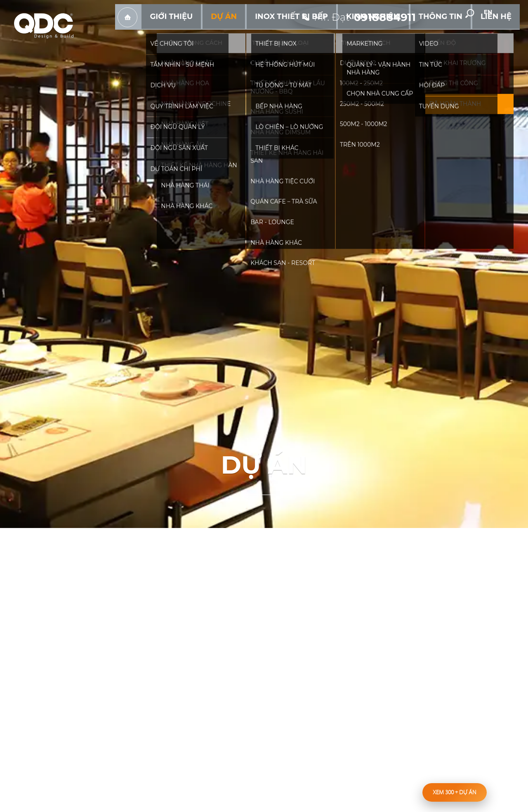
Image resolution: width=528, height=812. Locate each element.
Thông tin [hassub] (458, 33)
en (507, 13)
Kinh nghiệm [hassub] (406, 33)
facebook (438, 13)
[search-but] (482, 13)
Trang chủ (212, 33)
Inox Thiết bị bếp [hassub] (343, 33)
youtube (457, 13)
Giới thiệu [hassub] (249, 33)
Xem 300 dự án (455, 792)
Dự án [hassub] (290, 33)
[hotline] (362, 12)
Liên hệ (502, 33)
